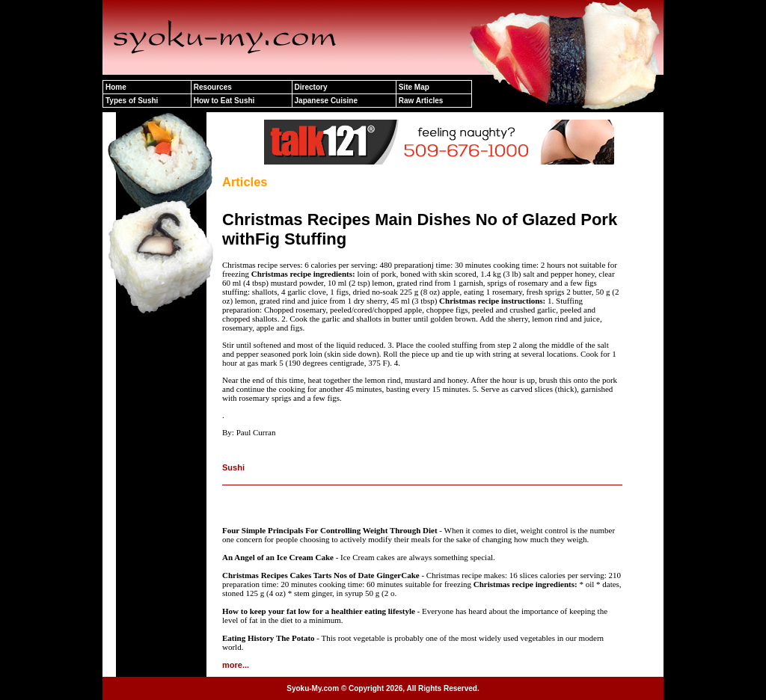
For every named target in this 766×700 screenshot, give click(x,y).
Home (116, 87)
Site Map (414, 87)
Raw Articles (421, 101)
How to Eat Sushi (224, 101)
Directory (311, 87)
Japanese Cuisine (326, 101)
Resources (213, 87)
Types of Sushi (132, 101)
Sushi (233, 467)
